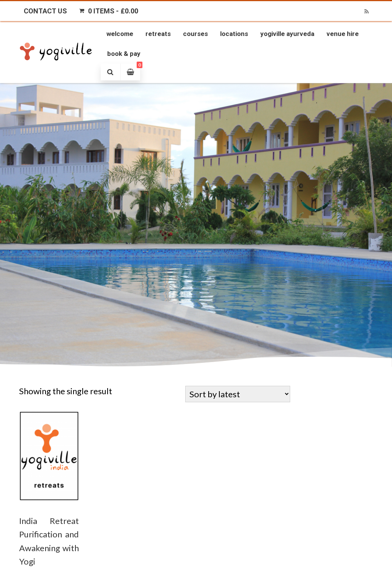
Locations (234, 34)
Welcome (120, 34)
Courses (195, 34)
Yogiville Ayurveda (287, 34)
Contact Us (45, 11)
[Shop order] (238, 394)
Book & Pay (124, 54)
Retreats (158, 34)
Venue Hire (343, 34)
